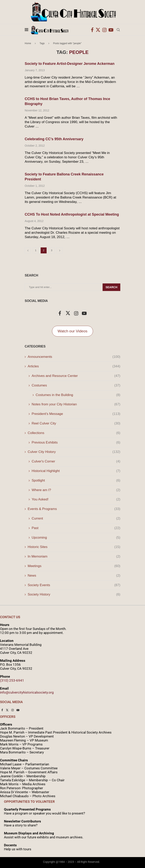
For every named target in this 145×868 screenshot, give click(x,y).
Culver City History (74, 452)
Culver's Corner (76, 461)
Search (111, 287)
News (74, 576)
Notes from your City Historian (76, 404)
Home (28, 43)
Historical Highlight (76, 471)
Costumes (76, 385)
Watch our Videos (72, 331)
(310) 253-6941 (12, 680)
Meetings (74, 566)
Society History (74, 595)
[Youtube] (111, 30)
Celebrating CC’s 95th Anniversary (54, 139)
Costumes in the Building (78, 395)
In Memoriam (74, 557)
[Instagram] (104, 30)
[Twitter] (98, 30)
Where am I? (76, 490)
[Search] (118, 30)
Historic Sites (74, 547)
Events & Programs (74, 509)
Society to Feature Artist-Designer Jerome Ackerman (70, 64)
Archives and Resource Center (76, 376)
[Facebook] (92, 30)
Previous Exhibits (76, 443)
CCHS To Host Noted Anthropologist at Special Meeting (72, 214)
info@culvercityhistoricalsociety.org (27, 692)
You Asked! (76, 499)
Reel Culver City (76, 423)
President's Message (76, 414)
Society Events (74, 585)
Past (76, 528)
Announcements (74, 357)
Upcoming (76, 538)
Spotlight (76, 481)
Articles (74, 366)
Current (76, 519)
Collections (74, 433)
